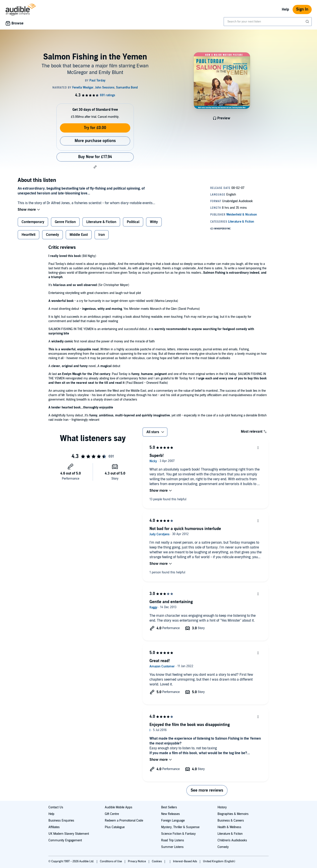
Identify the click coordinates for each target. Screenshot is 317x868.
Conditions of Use (111, 861)
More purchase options (95, 141)
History (222, 807)
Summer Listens (172, 847)
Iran (102, 235)
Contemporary (33, 222)
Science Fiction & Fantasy (178, 834)
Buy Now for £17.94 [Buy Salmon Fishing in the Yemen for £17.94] (95, 157)
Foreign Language (173, 821)
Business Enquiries (61, 821)
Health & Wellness (229, 827)
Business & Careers (231, 821)
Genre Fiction (65, 222)
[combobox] (268, 22)
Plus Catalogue (115, 827)
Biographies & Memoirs (233, 814)
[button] (95, 167)
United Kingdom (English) (219, 861)
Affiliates (54, 827)
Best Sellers (169, 807)
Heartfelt (29, 235)
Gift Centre (112, 814)
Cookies (157, 861)
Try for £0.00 (95, 128)
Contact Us (56, 807)
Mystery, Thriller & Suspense (180, 827)
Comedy (53, 235)
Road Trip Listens (173, 840)
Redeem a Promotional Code (124, 821)
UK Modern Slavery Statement (69, 834)
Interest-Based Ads (185, 861)
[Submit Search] (308, 22)
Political (133, 222)
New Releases (170, 814)
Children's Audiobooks (232, 840)
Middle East (79, 235)
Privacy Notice (137, 861)
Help (285, 9)
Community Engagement (65, 840)
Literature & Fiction (101, 222)
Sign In (302, 9)
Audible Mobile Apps (119, 807)
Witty (154, 222)
